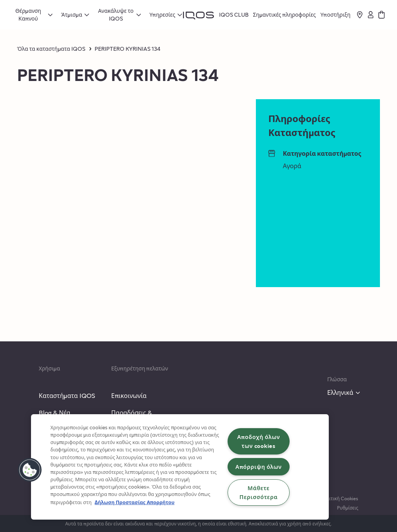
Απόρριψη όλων (258, 467)
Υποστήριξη (335, 15)
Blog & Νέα (55, 412)
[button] (30, 470)
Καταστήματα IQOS (67, 395)
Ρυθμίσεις (348, 508)
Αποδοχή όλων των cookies (259, 441)
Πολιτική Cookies (339, 498)
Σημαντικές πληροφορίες (285, 15)
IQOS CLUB (234, 15)
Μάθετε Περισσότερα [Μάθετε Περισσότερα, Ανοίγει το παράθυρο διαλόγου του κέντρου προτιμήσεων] (259, 492)
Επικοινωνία (129, 395)
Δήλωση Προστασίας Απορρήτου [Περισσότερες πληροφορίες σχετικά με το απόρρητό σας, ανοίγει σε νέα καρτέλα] (135, 502)
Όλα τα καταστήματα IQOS (51, 49)
